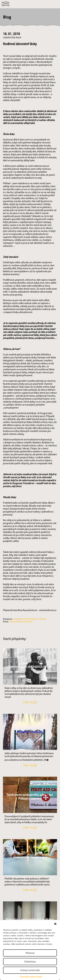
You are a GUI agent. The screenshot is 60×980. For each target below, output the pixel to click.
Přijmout (30, 953)
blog (16, 619)
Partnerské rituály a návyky (33, 619)
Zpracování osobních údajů (31, 976)
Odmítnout (30, 962)
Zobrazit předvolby (30, 970)
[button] (55, 924)
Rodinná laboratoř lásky (21, 622)
